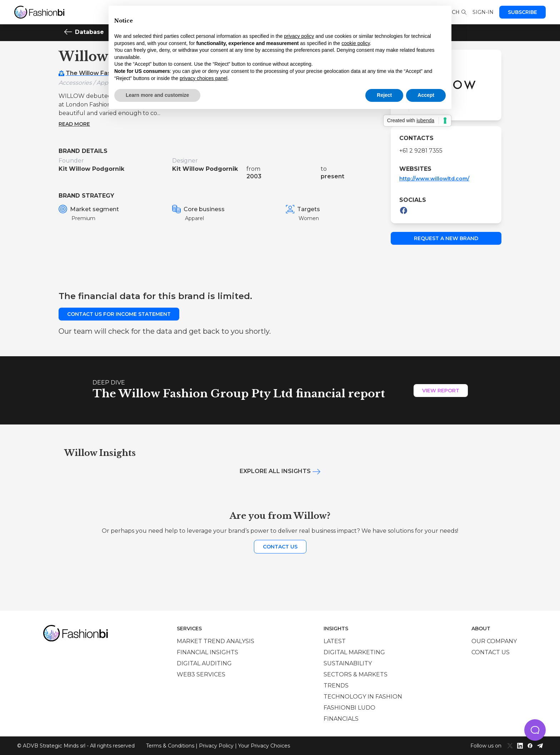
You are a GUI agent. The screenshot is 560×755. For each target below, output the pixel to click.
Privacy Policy (216, 746)
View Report (441, 391)
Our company (494, 641)
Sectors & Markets (356, 674)
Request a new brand (446, 238)
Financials (341, 719)
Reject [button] (384, 95)
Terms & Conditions (170, 746)
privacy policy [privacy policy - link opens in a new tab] (299, 36)
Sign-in (483, 12)
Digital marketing (354, 652)
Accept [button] (426, 95)
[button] (535, 730)
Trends (336, 686)
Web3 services (201, 674)
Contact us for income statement (119, 314)
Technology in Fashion (363, 697)
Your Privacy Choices (264, 746)
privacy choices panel (204, 78)
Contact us (280, 547)
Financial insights (207, 652)
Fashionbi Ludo (349, 708)
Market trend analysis (216, 641)
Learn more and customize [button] (157, 95)
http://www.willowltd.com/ (434, 179)
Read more (74, 124)
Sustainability (348, 663)
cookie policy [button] (356, 43)
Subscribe (522, 12)
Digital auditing (204, 663)
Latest (335, 641)
